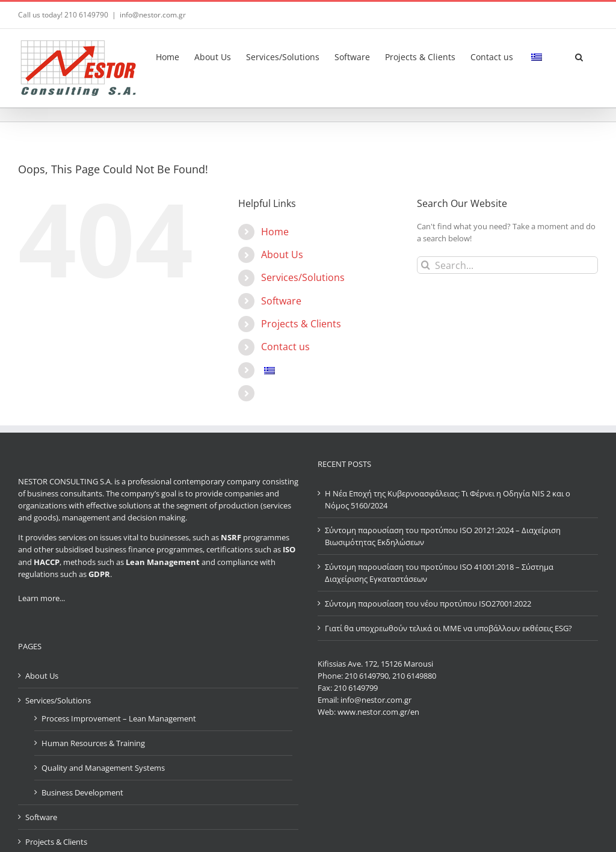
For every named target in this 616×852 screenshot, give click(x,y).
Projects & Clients (301, 324)
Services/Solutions (303, 277)
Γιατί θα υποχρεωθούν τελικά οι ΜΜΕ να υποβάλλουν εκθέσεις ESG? (448, 628)
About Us (282, 255)
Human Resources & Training (93, 743)
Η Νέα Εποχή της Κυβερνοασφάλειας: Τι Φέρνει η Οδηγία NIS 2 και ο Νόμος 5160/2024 (448, 499)
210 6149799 (356, 688)
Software (281, 301)
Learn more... (42, 598)
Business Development (82, 792)
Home (275, 232)
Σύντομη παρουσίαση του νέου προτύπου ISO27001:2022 (428, 603)
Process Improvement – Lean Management (119, 718)
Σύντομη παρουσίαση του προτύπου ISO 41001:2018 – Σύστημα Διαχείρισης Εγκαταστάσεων (439, 573)
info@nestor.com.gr (153, 15)
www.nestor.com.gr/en (378, 712)
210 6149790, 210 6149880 (390, 676)
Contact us (285, 347)
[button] (579, 55)
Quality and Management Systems (103, 768)
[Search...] (507, 265)
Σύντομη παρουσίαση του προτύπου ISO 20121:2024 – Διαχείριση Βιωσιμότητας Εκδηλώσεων (443, 536)
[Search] (426, 265)
